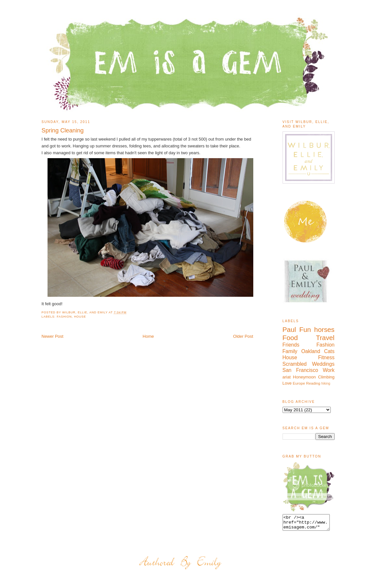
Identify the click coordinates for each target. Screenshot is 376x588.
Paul (289, 329)
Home (148, 336)
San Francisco (300, 370)
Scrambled (295, 364)
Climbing (326, 377)
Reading (313, 383)
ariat (287, 377)
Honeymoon (304, 377)
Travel (325, 338)
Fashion (64, 317)
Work (328, 370)
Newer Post (53, 336)
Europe (299, 383)
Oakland (311, 351)
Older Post (243, 336)
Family (290, 351)
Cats (329, 351)
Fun (305, 329)
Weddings (323, 364)
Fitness (326, 357)
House (80, 317)
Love (287, 383)
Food (290, 338)
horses (324, 329)
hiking (326, 383)
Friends (291, 345)
